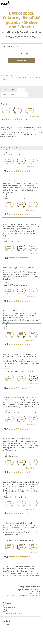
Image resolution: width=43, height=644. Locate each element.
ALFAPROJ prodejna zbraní (16, 285)
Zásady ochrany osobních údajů (12, 614)
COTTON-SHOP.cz (12, 155)
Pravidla (5, 612)
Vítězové (5, 606)
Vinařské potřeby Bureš (15, 497)
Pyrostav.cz (6, 104)
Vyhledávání (21, 61)
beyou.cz (8, 328)
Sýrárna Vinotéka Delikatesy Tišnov (20, 413)
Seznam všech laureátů (10, 608)
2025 (20, 90)
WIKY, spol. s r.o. (12, 241)
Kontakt (7, 624)
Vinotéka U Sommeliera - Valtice (19, 540)
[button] (20, 116)
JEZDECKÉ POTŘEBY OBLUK (17, 198)
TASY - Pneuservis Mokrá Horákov (20, 372)
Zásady (5, 610)
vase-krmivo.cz (11, 456)
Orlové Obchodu (6, 75)
